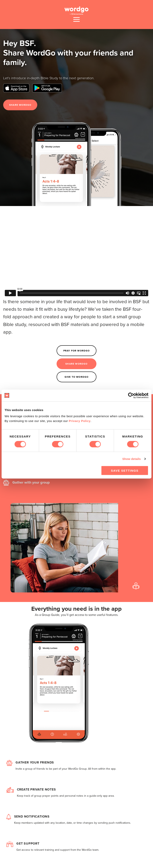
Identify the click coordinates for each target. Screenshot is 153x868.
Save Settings (125, 471)
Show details (132, 459)
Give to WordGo (77, 377)
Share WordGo (20, 105)
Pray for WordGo (77, 351)
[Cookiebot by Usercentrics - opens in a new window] (131, 395)
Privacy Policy (80, 421)
